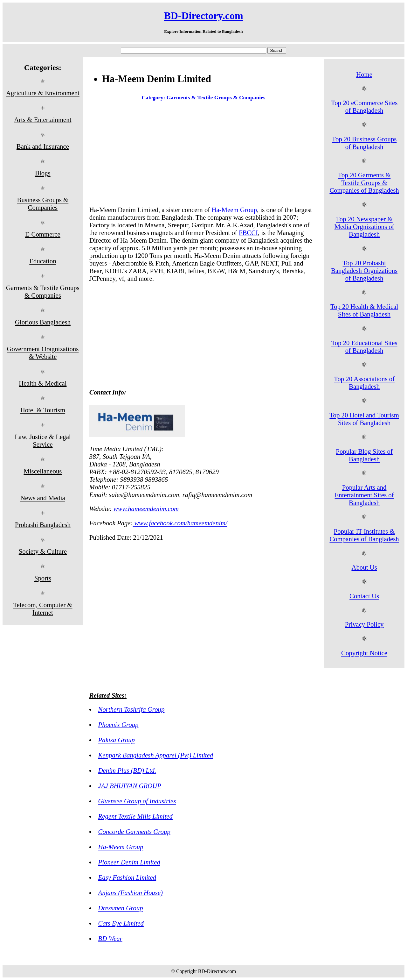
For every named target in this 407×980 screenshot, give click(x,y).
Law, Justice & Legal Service (43, 440)
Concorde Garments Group (134, 831)
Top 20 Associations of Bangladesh (364, 383)
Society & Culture (43, 551)
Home (364, 74)
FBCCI (248, 233)
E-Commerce (43, 234)
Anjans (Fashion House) (131, 893)
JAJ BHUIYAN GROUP (130, 786)
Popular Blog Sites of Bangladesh (364, 455)
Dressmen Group (121, 908)
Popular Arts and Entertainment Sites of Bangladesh (364, 495)
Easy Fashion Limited (127, 877)
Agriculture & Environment (43, 93)
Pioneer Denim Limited (129, 862)
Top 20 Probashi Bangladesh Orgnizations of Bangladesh (364, 270)
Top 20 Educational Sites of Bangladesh (364, 347)
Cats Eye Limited (121, 923)
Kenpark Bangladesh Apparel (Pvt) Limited (156, 755)
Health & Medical (43, 383)
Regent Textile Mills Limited (135, 816)
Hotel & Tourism (43, 410)
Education (43, 261)
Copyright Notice (364, 653)
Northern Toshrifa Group (131, 709)
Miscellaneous (43, 471)
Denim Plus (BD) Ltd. (127, 770)
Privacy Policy (364, 624)
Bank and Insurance (43, 146)
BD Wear (110, 938)
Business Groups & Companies (43, 204)
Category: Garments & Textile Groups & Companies (204, 98)
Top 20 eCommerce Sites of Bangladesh (364, 107)
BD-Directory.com (203, 16)
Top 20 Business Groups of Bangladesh (364, 143)
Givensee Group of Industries (137, 801)
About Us (364, 567)
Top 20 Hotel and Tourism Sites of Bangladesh (364, 419)
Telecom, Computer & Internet (43, 609)
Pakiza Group (117, 740)
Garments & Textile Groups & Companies (43, 291)
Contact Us (364, 596)
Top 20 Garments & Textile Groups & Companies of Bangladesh (364, 183)
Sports (43, 578)
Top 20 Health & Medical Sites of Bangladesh (364, 310)
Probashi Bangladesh (43, 525)
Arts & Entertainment (43, 120)
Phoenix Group (118, 724)
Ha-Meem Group (234, 210)
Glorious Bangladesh (43, 322)
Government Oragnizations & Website (43, 353)
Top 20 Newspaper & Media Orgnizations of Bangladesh (364, 227)
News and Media (43, 498)
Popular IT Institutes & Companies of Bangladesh (364, 535)
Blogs (43, 173)
